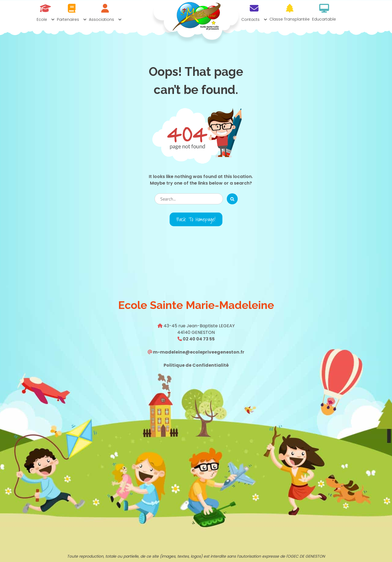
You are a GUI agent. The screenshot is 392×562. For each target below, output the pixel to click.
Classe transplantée (290, 19)
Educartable (324, 19)
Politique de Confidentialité (196, 365)
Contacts (250, 19)
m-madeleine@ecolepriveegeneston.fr (198, 352)
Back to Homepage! (196, 219)
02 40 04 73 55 (198, 339)
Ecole (42, 19)
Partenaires (68, 19)
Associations (101, 19)
